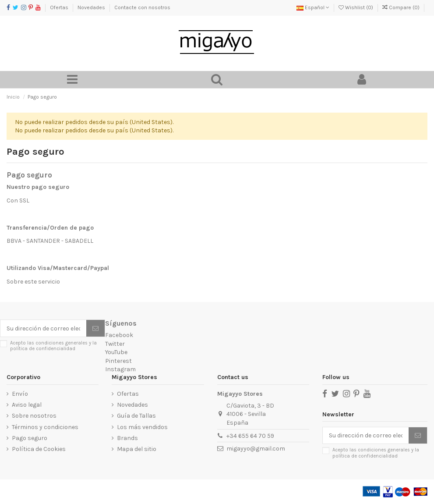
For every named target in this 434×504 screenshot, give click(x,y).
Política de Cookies (39, 449)
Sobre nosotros (34, 416)
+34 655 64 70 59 (250, 436)
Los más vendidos (142, 427)
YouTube (116, 352)
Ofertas (60, 7)
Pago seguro (30, 438)
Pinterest (118, 361)
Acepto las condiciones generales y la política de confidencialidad (53, 346)
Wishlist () (356, 7)
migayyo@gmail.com (256, 449)
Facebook (119, 335)
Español (313, 7)
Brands (127, 438)
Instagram (120, 369)
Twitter (115, 344)
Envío (20, 394)
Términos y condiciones (45, 427)
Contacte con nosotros (142, 7)
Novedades (92, 7)
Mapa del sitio (137, 449)
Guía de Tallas (136, 416)
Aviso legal (27, 405)
